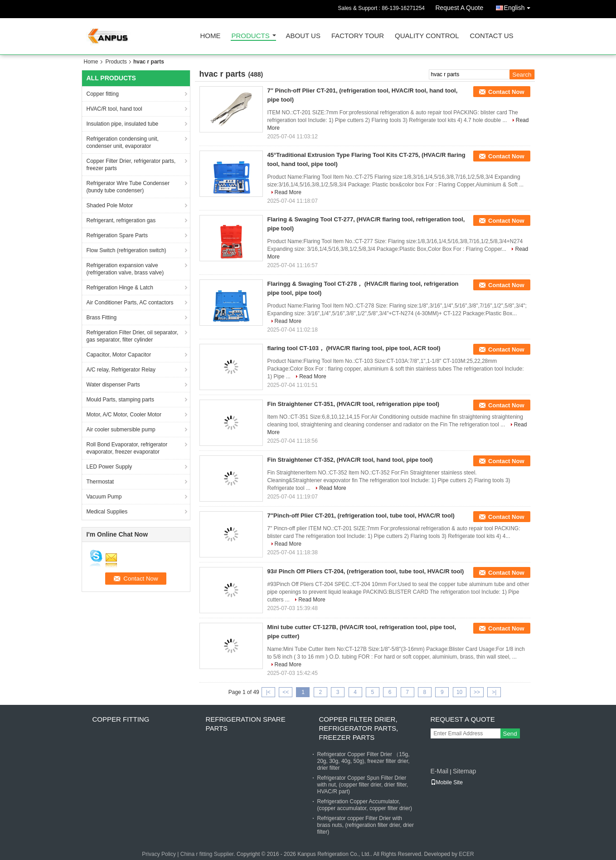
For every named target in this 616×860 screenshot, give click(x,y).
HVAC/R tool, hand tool (114, 109)
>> (477, 692)
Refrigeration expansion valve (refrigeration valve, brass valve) (125, 269)
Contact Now (506, 92)
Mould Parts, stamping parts (120, 400)
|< (268, 692)
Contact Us (491, 36)
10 (459, 692)
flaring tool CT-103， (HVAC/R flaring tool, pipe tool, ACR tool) (354, 348)
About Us (303, 36)
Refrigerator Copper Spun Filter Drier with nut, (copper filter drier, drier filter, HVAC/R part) (363, 785)
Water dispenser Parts (113, 385)
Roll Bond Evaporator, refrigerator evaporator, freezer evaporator (127, 448)
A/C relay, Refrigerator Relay (121, 370)
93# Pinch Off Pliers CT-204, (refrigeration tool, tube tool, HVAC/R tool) (366, 571)
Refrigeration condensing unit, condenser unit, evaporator (123, 142)
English (519, 6)
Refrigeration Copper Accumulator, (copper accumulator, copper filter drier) (365, 805)
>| (494, 692)
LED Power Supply (109, 467)
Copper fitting (103, 94)
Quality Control (427, 36)
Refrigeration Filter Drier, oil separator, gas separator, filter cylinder (133, 336)
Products (251, 36)
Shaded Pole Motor (110, 205)
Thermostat (100, 482)
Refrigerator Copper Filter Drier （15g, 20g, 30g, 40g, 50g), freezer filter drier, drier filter (364, 761)
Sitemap (464, 771)
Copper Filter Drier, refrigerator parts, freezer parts (131, 165)
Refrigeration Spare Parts (117, 235)
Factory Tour (358, 36)
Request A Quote (459, 8)
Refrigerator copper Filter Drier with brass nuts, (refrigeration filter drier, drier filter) (366, 825)
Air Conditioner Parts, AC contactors (130, 303)
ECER (466, 854)
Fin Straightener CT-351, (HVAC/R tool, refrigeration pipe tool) (354, 404)
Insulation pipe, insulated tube (123, 124)
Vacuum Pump (104, 497)
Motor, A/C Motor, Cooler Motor (124, 415)
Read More (288, 192)
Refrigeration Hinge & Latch (120, 288)
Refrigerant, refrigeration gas (121, 220)
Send (510, 734)
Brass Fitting (102, 318)
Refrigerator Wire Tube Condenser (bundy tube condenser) (128, 187)
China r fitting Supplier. (209, 854)
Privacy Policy (159, 854)
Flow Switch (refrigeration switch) (126, 250)
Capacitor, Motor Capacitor (119, 355)
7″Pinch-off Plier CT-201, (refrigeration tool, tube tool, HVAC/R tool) (361, 516)
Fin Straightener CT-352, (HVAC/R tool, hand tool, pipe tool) (350, 460)
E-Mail (440, 771)
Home (211, 36)
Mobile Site (447, 782)
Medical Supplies (107, 512)
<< (286, 692)
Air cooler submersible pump (121, 430)
